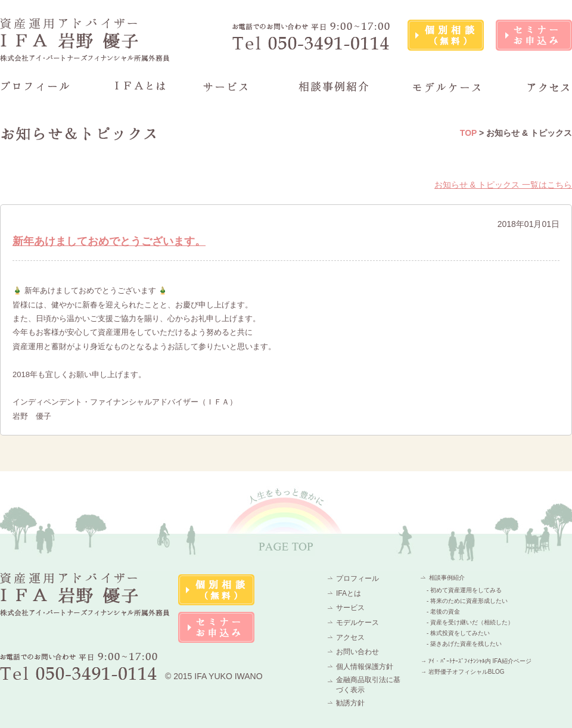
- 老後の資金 (443, 612)
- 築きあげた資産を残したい (464, 644)
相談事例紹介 (447, 578)
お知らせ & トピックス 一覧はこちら (503, 185)
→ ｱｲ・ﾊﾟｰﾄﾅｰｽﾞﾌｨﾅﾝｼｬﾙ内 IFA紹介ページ (476, 661)
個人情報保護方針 (365, 667)
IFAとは (349, 593)
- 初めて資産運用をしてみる (464, 590)
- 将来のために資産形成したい (467, 601)
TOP (468, 133)
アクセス (350, 637)
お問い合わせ (357, 652)
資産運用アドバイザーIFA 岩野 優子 (85, 40)
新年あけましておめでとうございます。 (109, 241)
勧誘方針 (350, 703)
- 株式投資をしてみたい (458, 633)
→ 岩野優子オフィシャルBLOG (463, 672)
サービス (350, 608)
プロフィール (357, 578)
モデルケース (357, 623)
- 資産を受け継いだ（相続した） (470, 622)
